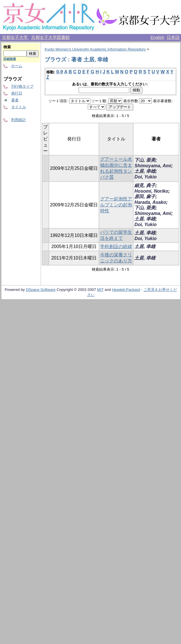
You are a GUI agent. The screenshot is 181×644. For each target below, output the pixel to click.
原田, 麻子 (145, 197)
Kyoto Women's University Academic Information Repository (95, 49)
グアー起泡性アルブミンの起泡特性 (116, 205)
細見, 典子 (145, 185)
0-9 (60, 72)
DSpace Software (41, 290)
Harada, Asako (150, 202)
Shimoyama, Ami (153, 166)
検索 (7, 47)
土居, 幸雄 (145, 171)
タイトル (19, 107)
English (157, 37)
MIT (101, 290)
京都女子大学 (15, 37)
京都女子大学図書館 (50, 37)
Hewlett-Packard (126, 290)
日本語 (173, 37)
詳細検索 (10, 59)
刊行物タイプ (22, 86)
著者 (15, 100)
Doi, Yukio (145, 177)
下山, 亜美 (145, 160)
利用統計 (19, 120)
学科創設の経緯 (116, 246)
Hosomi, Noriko (151, 191)
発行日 (17, 93)
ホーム (17, 66)
